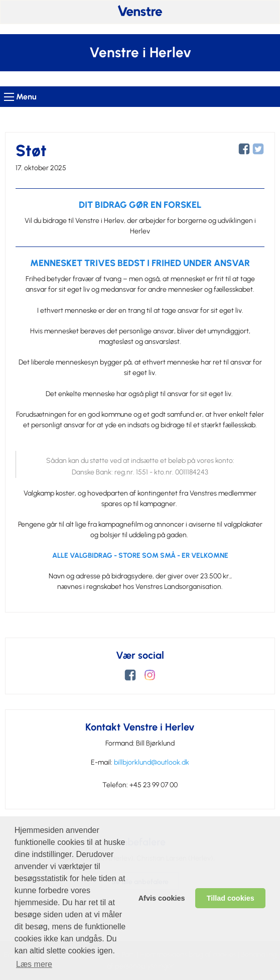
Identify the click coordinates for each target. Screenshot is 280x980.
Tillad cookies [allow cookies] (231, 898)
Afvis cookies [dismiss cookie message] (162, 898)
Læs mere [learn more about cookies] (34, 964)
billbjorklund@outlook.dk (152, 762)
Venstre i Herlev (140, 52)
